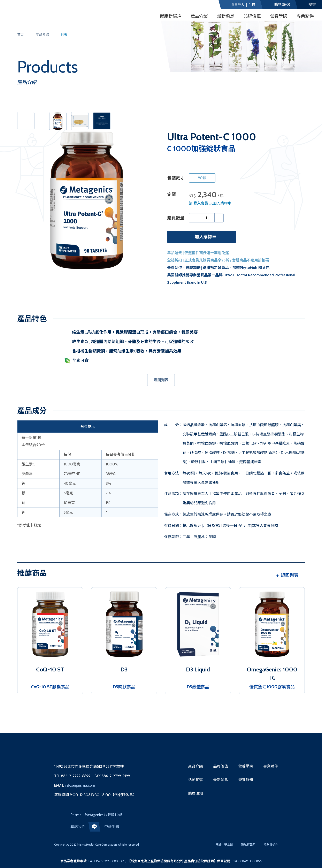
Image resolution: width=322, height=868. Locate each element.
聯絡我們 (78, 827)
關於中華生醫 (224, 845)
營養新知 (246, 780)
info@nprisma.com (80, 785)
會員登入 (238, 5)
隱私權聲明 (248, 845)
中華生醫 (112, 827)
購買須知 (195, 793)
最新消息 (226, 16)
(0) (282, 5)
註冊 (252, 5)
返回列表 (161, 380)
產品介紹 (195, 766)
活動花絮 (195, 780)
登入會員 (201, 203)
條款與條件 (271, 845)
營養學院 (279, 16)
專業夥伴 (305, 16)
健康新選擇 (171, 16)
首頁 (21, 35)
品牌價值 (252, 16)
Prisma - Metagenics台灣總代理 (96, 815)
